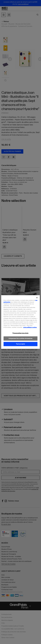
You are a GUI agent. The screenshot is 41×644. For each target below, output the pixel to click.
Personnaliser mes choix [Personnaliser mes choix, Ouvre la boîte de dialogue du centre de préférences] (20, 333)
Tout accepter (20, 344)
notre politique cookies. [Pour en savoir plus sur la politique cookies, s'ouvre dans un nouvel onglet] (30, 327)
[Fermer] (37, 298)
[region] (21, 322)
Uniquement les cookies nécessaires (20, 338)
